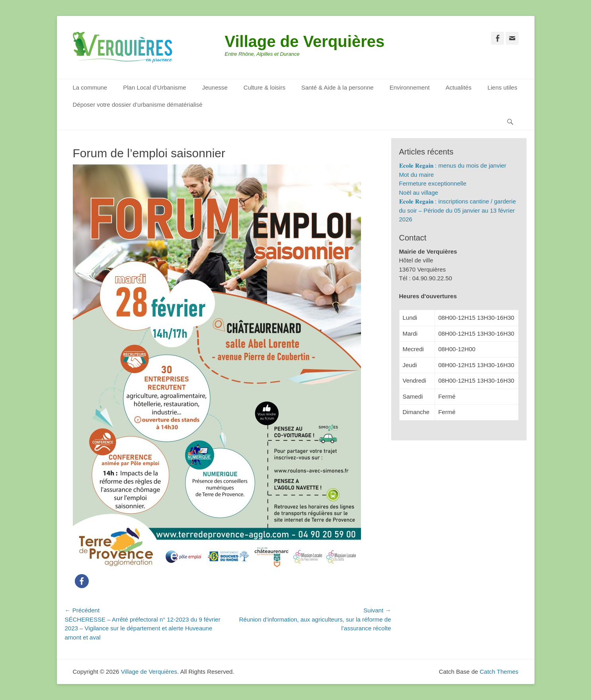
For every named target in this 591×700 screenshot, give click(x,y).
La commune (90, 87)
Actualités (459, 87)
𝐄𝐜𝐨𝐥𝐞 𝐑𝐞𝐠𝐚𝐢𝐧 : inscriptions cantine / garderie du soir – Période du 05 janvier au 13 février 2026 (458, 210)
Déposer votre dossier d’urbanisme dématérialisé (138, 105)
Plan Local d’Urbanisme (154, 87)
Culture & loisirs (264, 87)
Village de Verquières (305, 41)
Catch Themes (499, 672)
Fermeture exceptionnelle (433, 183)
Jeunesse (215, 87)
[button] (82, 581)
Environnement (410, 87)
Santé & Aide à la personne (337, 87)
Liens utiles (502, 87)
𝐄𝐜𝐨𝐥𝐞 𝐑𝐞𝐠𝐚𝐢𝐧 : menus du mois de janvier (453, 165)
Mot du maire (417, 175)
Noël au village (419, 193)
